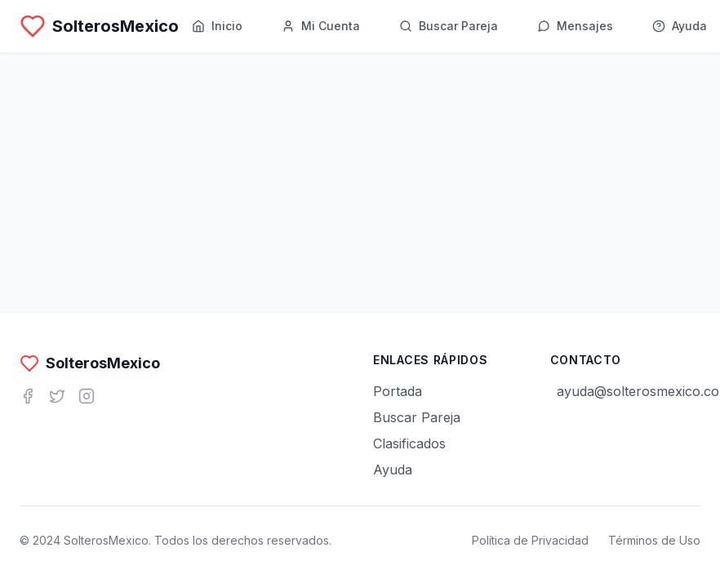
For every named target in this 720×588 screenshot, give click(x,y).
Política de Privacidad (530, 540)
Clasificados (409, 443)
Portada (398, 391)
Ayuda (393, 470)
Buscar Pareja (417, 417)
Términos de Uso (654, 540)
